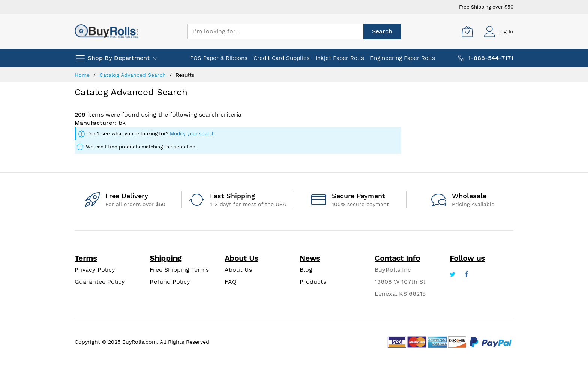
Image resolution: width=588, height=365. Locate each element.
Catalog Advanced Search (133, 75)
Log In (505, 31)
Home (83, 75)
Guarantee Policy (100, 282)
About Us (238, 270)
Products (313, 282)
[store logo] (106, 31)
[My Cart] (467, 31)
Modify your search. (193, 134)
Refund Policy (170, 282)
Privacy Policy (95, 270)
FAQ (231, 282)
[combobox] (275, 31)
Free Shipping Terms (179, 270)
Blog (306, 270)
